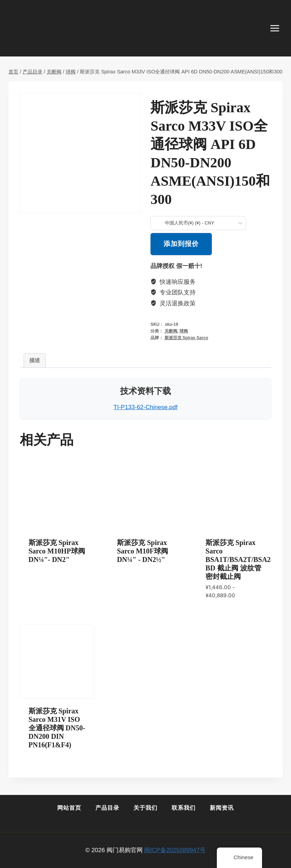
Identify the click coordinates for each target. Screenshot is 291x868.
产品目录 (107, 808)
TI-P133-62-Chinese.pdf (145, 407)
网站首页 (69, 808)
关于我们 (145, 808)
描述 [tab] (35, 360)
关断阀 (171, 331)
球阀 (184, 331)
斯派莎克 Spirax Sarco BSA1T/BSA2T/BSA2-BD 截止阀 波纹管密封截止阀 (239, 559)
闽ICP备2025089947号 (175, 850)
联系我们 (184, 808)
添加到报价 (181, 244)
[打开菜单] (278, 28)
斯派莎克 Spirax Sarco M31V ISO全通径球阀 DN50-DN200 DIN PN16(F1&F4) (57, 728)
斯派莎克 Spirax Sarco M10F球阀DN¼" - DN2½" (142, 551)
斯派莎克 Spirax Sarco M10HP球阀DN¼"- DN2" (57, 551)
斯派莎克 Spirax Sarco (186, 338)
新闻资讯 (222, 808)
